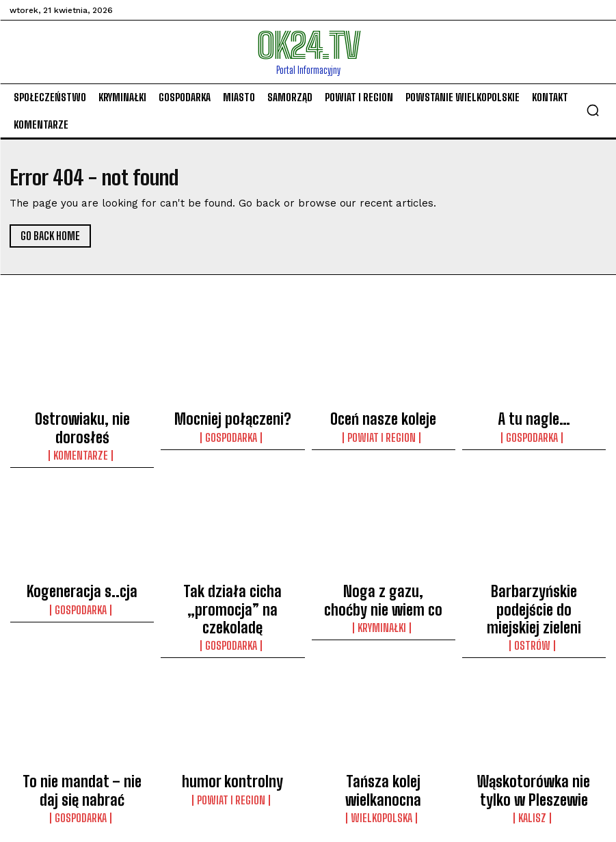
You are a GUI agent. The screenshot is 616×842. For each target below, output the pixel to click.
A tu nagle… (534, 415)
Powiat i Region (383, 429)
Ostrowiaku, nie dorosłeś (82, 415)
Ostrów (534, 588)
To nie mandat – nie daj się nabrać (82, 728)
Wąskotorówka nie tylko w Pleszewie (534, 728)
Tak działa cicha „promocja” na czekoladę (233, 568)
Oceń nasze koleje (384, 415)
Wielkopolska (383, 736)
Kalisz (534, 748)
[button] (593, 110)
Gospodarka (232, 429)
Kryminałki (384, 588)
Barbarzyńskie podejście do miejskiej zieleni (534, 568)
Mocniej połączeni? (232, 415)
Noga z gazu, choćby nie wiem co (384, 568)
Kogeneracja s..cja (82, 562)
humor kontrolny (232, 722)
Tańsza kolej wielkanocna (383, 722)
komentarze (82, 429)
